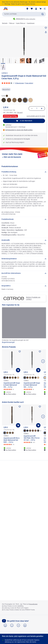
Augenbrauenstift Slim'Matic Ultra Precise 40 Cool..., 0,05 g (32, 438)
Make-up (12, 23)
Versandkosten (33, 604)
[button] (45, 9)
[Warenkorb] (40, 9)
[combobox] (24, 14)
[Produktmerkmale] (24, 219)
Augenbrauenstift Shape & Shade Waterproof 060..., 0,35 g (32, 385)
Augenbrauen (31, 23)
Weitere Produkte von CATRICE (22, 298)
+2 (40, 431)
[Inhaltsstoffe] (24, 240)
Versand (20, 113)
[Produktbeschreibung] (24, 172)
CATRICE (5, 73)
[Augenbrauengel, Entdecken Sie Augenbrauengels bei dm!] (24, 326)
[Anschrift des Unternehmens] (24, 273)
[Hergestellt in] (24, 286)
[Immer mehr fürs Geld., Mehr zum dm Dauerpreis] (24, 155)
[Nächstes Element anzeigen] (43, 361)
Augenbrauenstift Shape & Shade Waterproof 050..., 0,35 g (12, 385)
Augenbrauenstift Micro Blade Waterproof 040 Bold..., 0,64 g (12, 440)
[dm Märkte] (27, 9)
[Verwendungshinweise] (24, 259)
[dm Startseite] (5, 9)
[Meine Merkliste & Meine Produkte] (32, 9)
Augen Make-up (21, 23)
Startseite (5, 23)
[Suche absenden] (43, 14)
